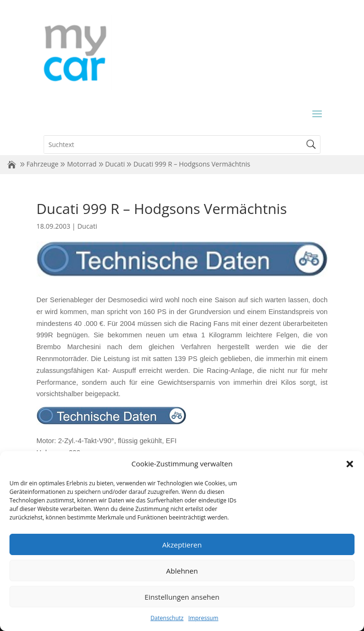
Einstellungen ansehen (182, 597)
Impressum (203, 618)
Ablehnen (182, 571)
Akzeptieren (182, 545)
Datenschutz (167, 618)
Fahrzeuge (43, 164)
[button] (350, 464)
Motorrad (82, 164)
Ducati (115, 164)
